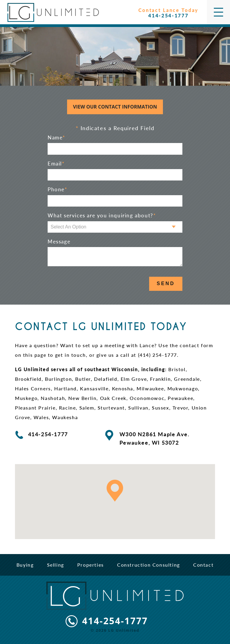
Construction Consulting (149, 565)
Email (56, 164)
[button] (115, 491)
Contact (203, 565)
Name (56, 138)
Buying (25, 565)
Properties (91, 565)
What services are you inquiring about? (102, 216)
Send (166, 283)
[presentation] (93, 284)
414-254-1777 (115, 621)
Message (59, 242)
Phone (57, 189)
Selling (56, 565)
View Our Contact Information (115, 107)
